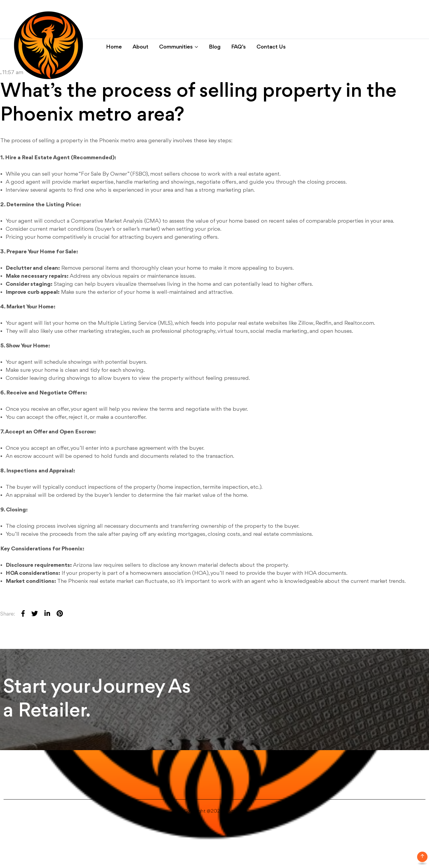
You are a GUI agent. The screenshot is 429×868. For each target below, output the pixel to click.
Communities (176, 47)
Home (114, 47)
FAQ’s (238, 47)
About (140, 47)
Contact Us (271, 47)
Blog (215, 47)
